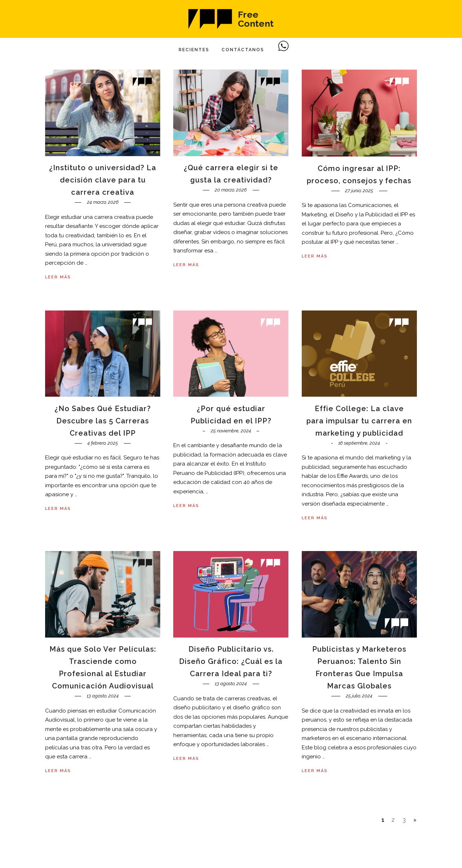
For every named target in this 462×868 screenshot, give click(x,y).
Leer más (58, 277)
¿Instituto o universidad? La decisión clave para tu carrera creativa (103, 180)
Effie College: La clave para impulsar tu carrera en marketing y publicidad (359, 421)
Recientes (194, 50)
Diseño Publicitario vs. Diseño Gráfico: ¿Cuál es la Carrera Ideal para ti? (231, 661)
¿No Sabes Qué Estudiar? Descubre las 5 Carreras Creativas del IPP (103, 421)
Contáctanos (243, 50)
